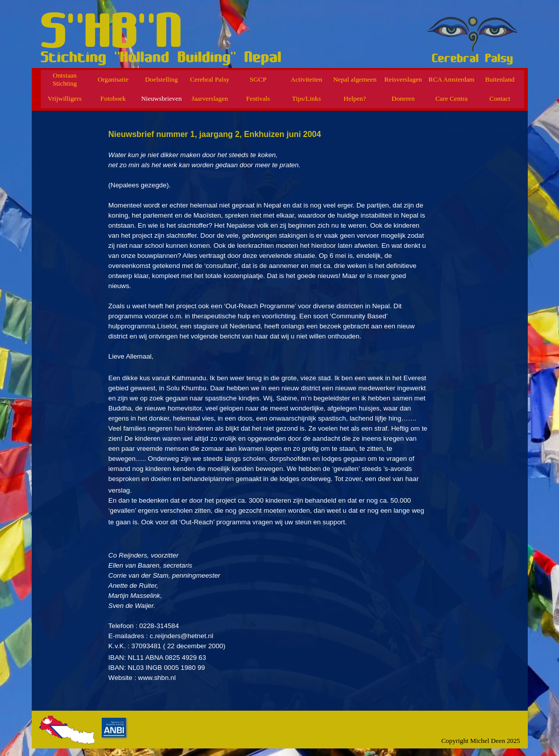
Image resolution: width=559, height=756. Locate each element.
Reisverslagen (403, 79)
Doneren (403, 98)
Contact (500, 98)
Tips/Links (306, 98)
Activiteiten (306, 79)
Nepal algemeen (355, 79)
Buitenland (500, 79)
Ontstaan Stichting (64, 79)
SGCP (258, 79)
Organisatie (113, 79)
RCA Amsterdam (451, 79)
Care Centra (451, 98)
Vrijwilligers (65, 98)
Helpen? (355, 98)
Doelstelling (161, 79)
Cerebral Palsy (209, 79)
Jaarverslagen (210, 98)
